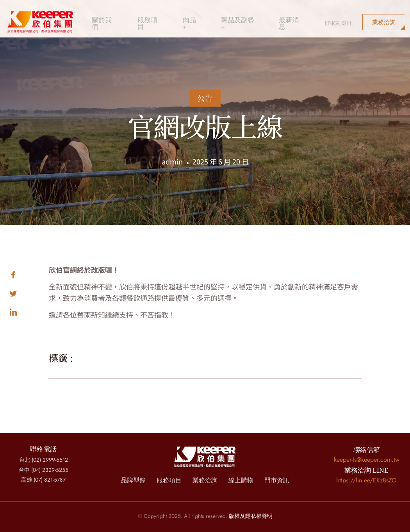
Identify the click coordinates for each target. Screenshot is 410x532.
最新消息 (269, 17)
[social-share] (29, 274)
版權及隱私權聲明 (251, 516)
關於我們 (101, 17)
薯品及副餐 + (222, 17)
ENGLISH (309, 17)
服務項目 (142, 17)
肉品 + (179, 17)
